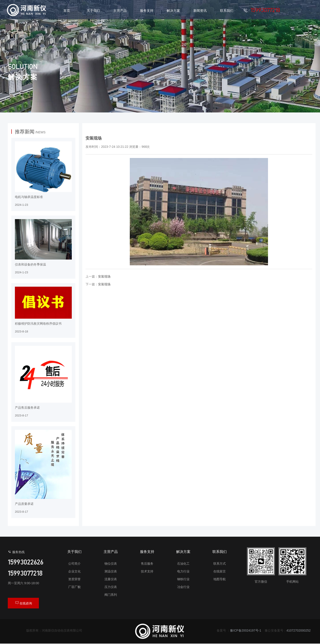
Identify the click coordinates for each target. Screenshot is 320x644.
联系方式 (220, 564)
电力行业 (183, 571)
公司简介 (74, 564)
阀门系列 (111, 595)
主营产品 (111, 552)
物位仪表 (111, 564)
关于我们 (74, 552)
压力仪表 (111, 587)
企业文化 (74, 571)
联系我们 (220, 552)
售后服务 (147, 564)
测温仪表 (111, 571)
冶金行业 (183, 587)
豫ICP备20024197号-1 (246, 631)
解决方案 (183, 552)
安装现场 (104, 276)
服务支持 (147, 552)
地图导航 (220, 579)
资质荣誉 (74, 579)
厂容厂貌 (74, 587)
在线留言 (220, 571)
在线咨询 (23, 603)
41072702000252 (299, 631)
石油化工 (183, 564)
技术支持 (147, 571)
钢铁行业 (183, 579)
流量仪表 (111, 579)
